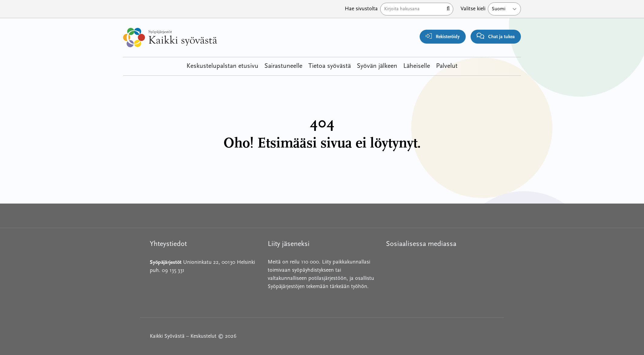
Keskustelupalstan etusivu (222, 66)
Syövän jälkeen (377, 66)
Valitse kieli (473, 9)
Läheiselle (417, 66)
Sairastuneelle (283, 66)
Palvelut (447, 66)
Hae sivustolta (361, 9)
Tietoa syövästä (330, 66)
